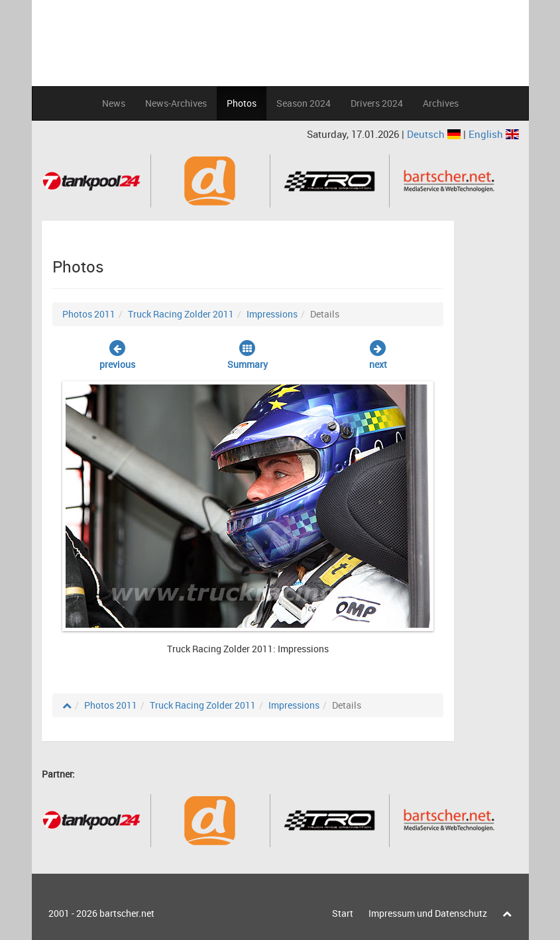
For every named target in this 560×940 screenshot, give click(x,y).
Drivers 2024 (377, 103)
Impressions (272, 314)
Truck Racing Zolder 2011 (181, 314)
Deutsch (435, 134)
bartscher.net (127, 913)
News (114, 103)
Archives (441, 103)
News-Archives (176, 103)
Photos (242, 103)
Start (343, 913)
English (494, 134)
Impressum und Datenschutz (428, 913)
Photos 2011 (89, 314)
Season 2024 (304, 103)
